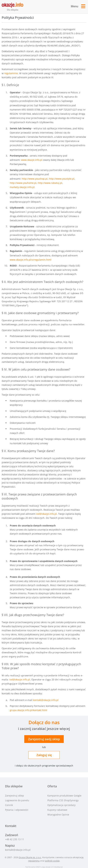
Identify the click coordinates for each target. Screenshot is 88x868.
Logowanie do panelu (17, 800)
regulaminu (34, 861)
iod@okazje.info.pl (46, 514)
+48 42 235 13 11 (14, 839)
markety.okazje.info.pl (22, 187)
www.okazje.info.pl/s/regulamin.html (31, 260)
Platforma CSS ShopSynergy (63, 800)
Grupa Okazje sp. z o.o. (30, 857)
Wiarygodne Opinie (58, 815)
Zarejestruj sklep (44, 739)
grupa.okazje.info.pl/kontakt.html (28, 710)
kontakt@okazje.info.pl (46, 700)
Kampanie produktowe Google (64, 796)
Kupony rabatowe (57, 810)
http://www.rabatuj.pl (50, 183)
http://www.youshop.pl (35, 179)
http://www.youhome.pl (23, 183)
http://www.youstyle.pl (62, 179)
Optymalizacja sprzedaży (61, 805)
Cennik (9, 805)
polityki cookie (52, 861)
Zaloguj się (44, 755)
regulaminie (11, 73)
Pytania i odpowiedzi (17, 810)
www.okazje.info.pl (32, 160)
